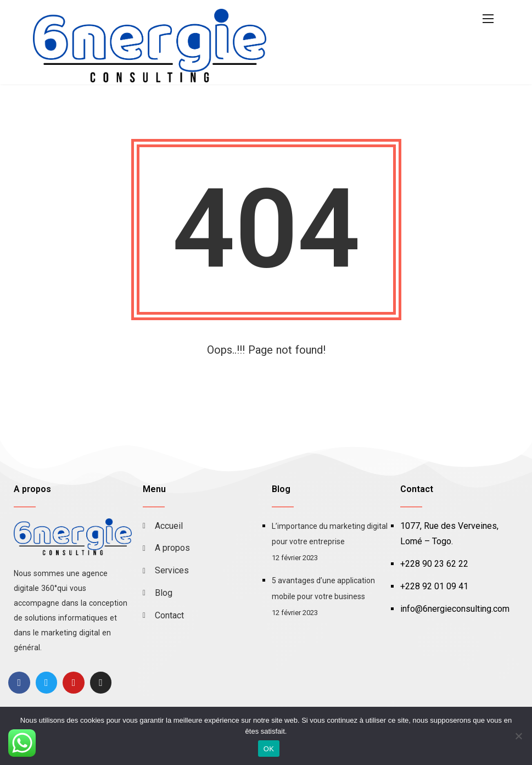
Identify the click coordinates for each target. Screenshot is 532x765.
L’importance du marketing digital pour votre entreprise (330, 534)
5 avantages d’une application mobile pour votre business (323, 588)
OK (269, 749)
